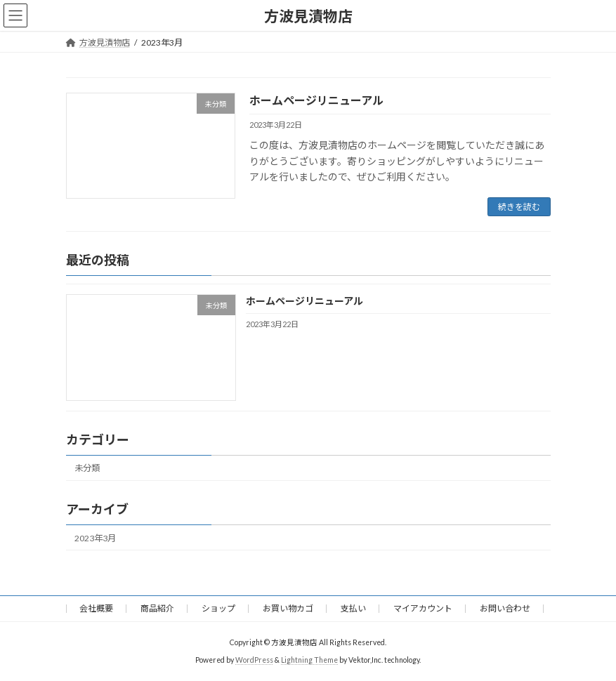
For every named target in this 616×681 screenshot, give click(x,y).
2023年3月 (95, 538)
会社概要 (96, 608)
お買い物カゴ (288, 608)
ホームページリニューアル (316, 100)
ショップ (218, 608)
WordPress (254, 659)
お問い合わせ (505, 608)
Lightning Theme (309, 659)
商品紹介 (157, 608)
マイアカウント (423, 608)
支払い (353, 608)
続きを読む (519, 207)
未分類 (87, 469)
